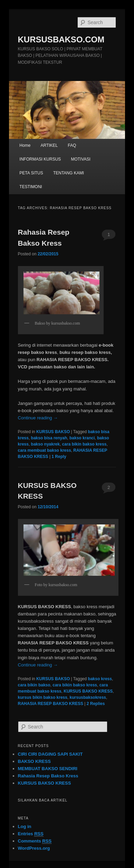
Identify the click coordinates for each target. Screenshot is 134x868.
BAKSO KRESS (34, 761)
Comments (35, 841)
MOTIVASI (80, 159)
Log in (25, 826)
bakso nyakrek (45, 444)
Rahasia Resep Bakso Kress (48, 776)
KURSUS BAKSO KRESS (88, 691)
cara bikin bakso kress (84, 444)
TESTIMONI (31, 187)
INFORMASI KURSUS (40, 159)
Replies (96, 704)
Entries (31, 834)
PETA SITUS (31, 173)
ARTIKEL (49, 145)
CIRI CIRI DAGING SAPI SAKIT (50, 754)
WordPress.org (34, 848)
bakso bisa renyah (49, 438)
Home (25, 145)
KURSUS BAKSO (53, 432)
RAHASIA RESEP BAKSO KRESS (51, 704)
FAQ (72, 145)
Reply (59, 457)
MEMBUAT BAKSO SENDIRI (48, 769)
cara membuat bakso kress (45, 450)
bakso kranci (82, 438)
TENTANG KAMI (69, 173)
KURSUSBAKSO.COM (61, 39)
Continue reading (38, 418)
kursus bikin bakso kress (43, 697)
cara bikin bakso (34, 685)
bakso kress (100, 679)
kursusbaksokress (88, 697)
